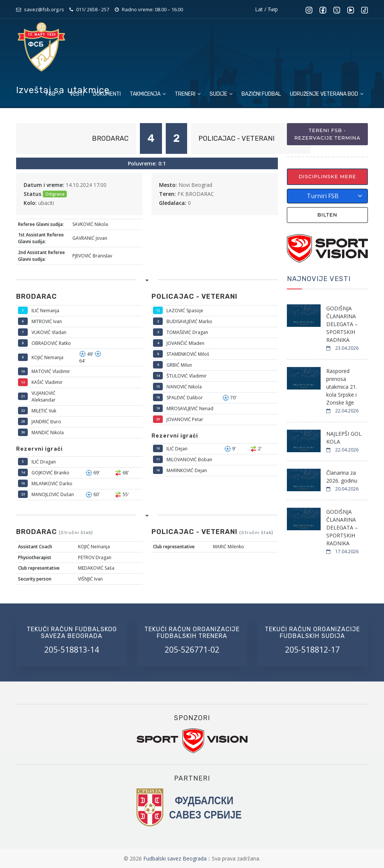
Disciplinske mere (327, 176)
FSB (53, 94)
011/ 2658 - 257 (93, 9)
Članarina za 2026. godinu (342, 477)
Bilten (327, 215)
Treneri (188, 94)
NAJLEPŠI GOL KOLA (344, 438)
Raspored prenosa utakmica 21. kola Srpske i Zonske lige (342, 387)
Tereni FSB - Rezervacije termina (328, 134)
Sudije (221, 94)
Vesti (77, 94)
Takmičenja (148, 94)
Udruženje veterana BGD (327, 94)
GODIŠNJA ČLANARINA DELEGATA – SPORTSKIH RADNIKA (342, 324)
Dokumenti (107, 94)
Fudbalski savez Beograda (176, 858)
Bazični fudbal (261, 94)
